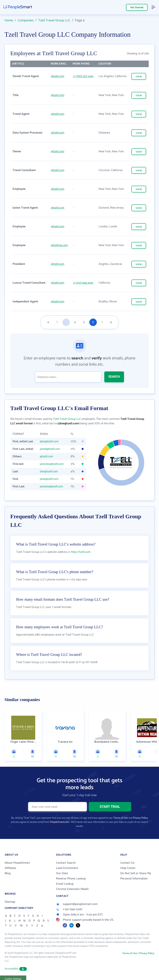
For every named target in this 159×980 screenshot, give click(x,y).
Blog (8, 873)
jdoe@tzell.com (49, 442)
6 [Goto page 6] (93, 322)
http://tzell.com (81, 552)
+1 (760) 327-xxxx (83, 76)
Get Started (137, 8)
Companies (26, 20)
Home (9, 20)
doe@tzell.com (49, 472)
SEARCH (114, 377)
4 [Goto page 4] (75, 322)
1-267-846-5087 (69, 909)
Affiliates (10, 868)
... (66, 322)
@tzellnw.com (59, 245)
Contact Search (66, 863)
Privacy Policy (140, 818)
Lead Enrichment (67, 868)
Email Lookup (65, 884)
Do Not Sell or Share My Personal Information (136, 876)
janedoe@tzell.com (52, 487)
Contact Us (127, 863)
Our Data (62, 873)
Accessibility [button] (16, 969)
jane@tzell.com (49, 479)
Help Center (128, 868)
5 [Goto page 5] (84, 322)
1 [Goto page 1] (57, 322)
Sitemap (10, 902)
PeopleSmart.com (60, 822)
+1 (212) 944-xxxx (83, 283)
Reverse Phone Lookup (71, 879)
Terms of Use (121, 818)
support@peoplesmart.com (77, 904)
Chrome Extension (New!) (72, 889)
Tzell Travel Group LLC (54, 20)
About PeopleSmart (17, 863)
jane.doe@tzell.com (52, 464)
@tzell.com (58, 76)
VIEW (139, 77)
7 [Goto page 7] (102, 322)
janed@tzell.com (50, 449)
